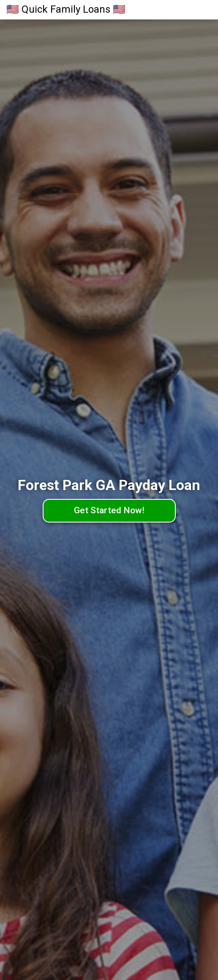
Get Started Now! (109, 510)
